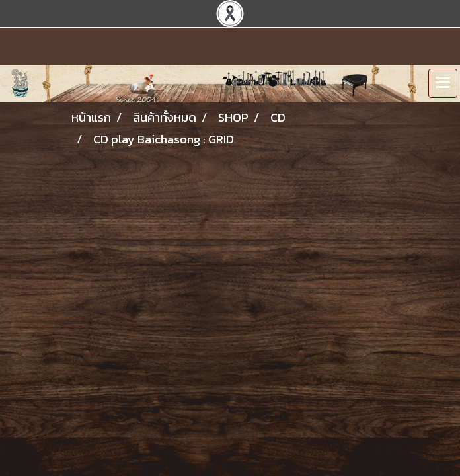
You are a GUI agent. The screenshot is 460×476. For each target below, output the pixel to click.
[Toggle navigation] (443, 83)
